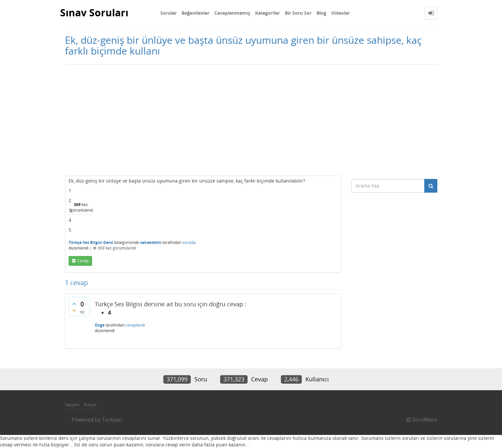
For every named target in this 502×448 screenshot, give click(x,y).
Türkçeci (112, 420)
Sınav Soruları (94, 13)
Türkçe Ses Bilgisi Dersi (91, 242)
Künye (90, 405)
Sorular (169, 13)
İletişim (72, 405)
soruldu (189, 242)
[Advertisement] (251, 120)
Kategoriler (267, 13)
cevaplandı (135, 325)
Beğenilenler (195, 13)
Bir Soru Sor (298, 13)
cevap (83, 261)
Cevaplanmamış (232, 13)
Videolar (340, 13)
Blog (321, 13)
